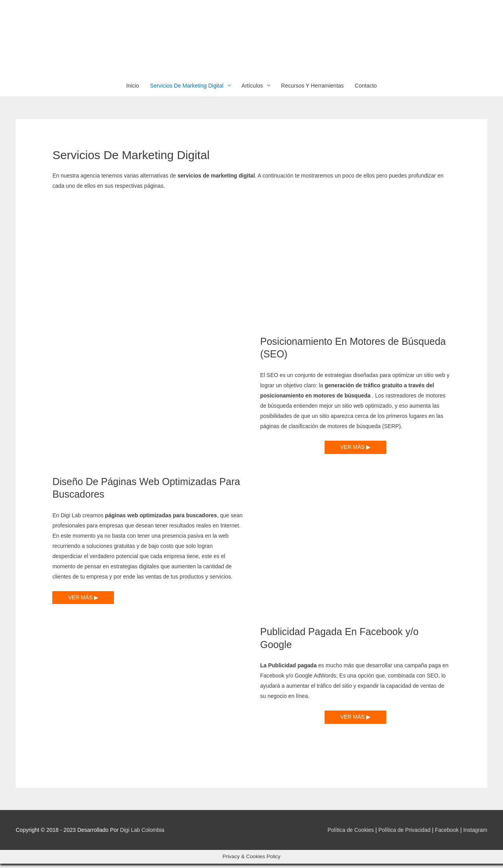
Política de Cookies (349, 835)
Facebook (446, 835)
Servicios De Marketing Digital (187, 90)
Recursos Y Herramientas (312, 90)
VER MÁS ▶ (355, 452)
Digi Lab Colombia (143, 835)
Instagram (475, 835)
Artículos (252, 90)
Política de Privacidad (403, 835)
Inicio (133, 90)
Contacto (366, 90)
